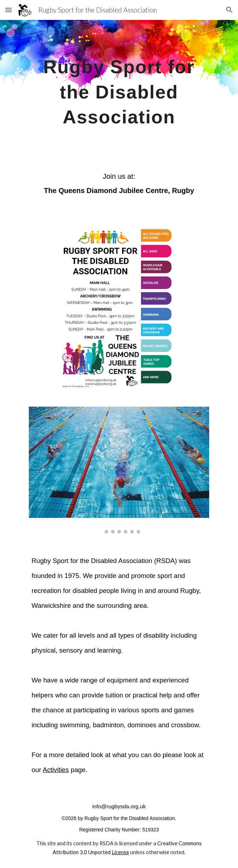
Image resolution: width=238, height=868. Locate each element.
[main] (119, 89)
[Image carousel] (119, 470)
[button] (9, 10)
